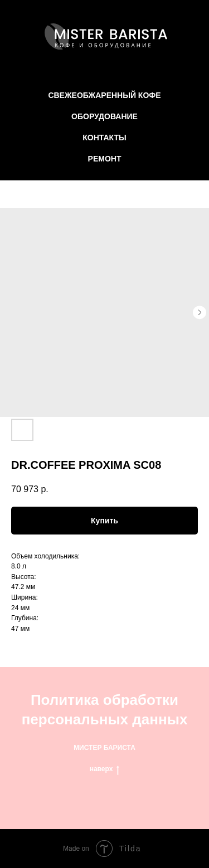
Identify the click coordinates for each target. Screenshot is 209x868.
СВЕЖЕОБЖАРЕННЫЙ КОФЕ (104, 95)
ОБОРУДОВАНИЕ (104, 116)
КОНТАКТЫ (104, 138)
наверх (105, 769)
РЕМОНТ (105, 159)
